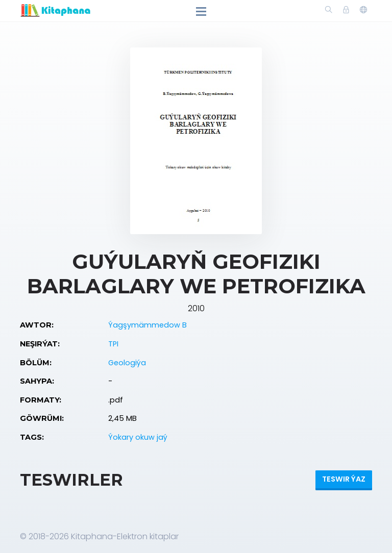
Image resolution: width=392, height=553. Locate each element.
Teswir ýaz (344, 479)
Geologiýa (127, 363)
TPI (113, 344)
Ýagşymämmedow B (148, 325)
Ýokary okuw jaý (138, 437)
